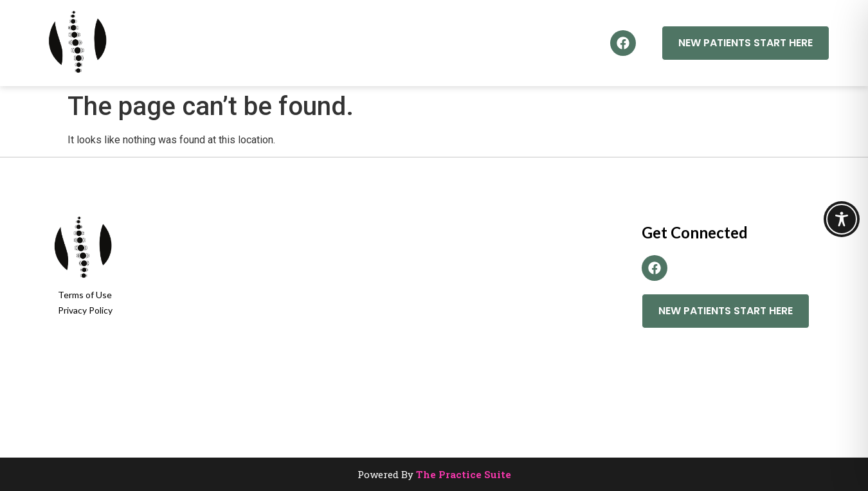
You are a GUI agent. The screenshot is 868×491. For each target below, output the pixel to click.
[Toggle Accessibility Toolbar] (842, 219)
